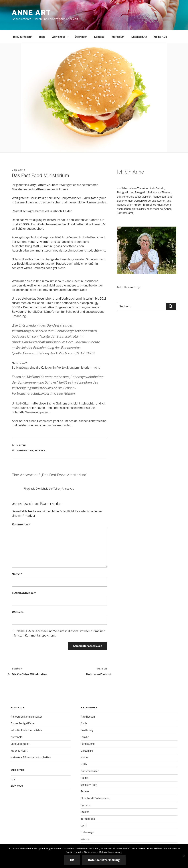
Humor (85, 757)
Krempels (16, 737)
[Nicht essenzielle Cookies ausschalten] (183, 856)
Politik (84, 778)
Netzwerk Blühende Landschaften (31, 757)
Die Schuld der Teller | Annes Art (55, 489)
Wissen (40, 450)
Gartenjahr (87, 751)
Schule (85, 791)
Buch (84, 723)
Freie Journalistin (22, 37)
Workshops (60, 37)
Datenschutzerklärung (104, 860)
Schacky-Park (89, 785)
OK (72, 860)
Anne (22, 170)
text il (84, 825)
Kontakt (99, 37)
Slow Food (17, 786)
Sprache (86, 805)
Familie (85, 737)
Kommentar (21, 524)
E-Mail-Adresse (24, 593)
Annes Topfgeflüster (23, 723)
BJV (13, 779)
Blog (42, 37)
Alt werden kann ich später (26, 717)
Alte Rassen (88, 717)
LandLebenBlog (20, 744)
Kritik (21, 445)
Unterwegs (87, 832)
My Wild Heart (19, 751)
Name (17, 574)
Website (18, 612)
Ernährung (25, 450)
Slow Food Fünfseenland (95, 798)
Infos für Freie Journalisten (26, 730)
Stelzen (85, 812)
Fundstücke (88, 744)
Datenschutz (139, 37)
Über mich (81, 37)
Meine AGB (160, 37)
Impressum (118, 37)
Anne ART (31, 13)
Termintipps (88, 819)
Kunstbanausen (90, 771)
